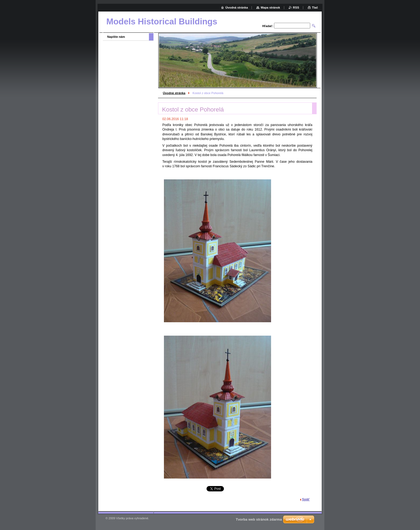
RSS (296, 8)
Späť (306, 499)
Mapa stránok (270, 8)
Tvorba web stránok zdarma (259, 519)
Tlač (315, 8)
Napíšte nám (116, 37)
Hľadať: (268, 26)
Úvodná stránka (174, 93)
